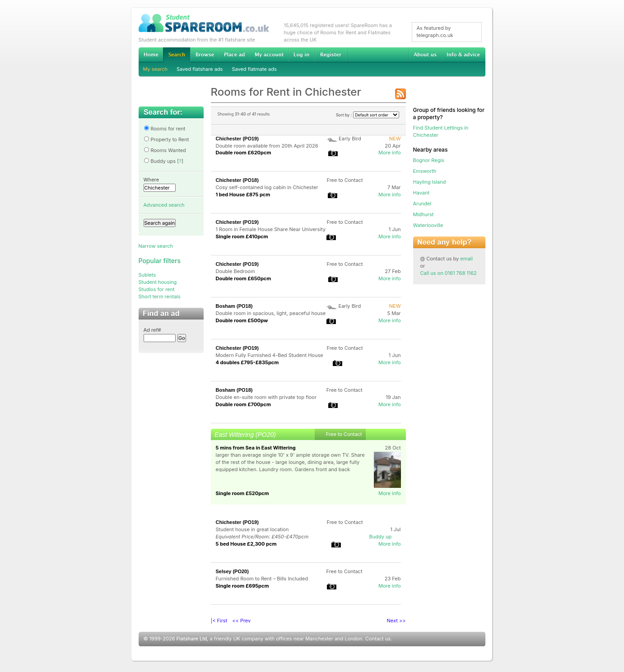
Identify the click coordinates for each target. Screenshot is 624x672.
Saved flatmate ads (254, 69)
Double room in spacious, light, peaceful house (271, 313)
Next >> (396, 621)
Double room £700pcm (244, 404)
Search (177, 55)
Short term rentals (160, 297)
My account (269, 55)
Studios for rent (157, 289)
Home (151, 55)
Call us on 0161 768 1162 (449, 273)
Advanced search (164, 205)
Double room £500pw (242, 320)
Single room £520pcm (242, 493)
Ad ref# (152, 330)
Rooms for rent (165, 129)
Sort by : (368, 115)
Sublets (147, 275)
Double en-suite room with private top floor (266, 397)
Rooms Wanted (165, 150)
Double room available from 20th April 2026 (267, 146)
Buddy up (381, 537)
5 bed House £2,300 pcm (246, 544)
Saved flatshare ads (200, 69)
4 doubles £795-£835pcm (247, 362)
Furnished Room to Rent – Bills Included (262, 579)
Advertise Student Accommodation (234, 55)
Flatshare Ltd (192, 639)
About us (425, 55)
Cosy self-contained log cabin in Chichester (267, 187)
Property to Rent (166, 139)
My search (156, 69)
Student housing (158, 282)
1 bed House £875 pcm (243, 195)
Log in (301, 55)
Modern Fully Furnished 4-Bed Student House (270, 355)
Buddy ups (160, 161)
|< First (219, 621)
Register (331, 55)
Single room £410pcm (242, 236)
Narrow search (156, 246)
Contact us (378, 639)
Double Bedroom (235, 271)
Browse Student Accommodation (205, 55)
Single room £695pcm (242, 586)
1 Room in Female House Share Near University (271, 229)
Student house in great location (252, 529)
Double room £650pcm (244, 278)
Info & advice (463, 55)
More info (390, 153)
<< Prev (241, 621)
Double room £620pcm (244, 153)
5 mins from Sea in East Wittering (256, 448)
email (466, 259)
